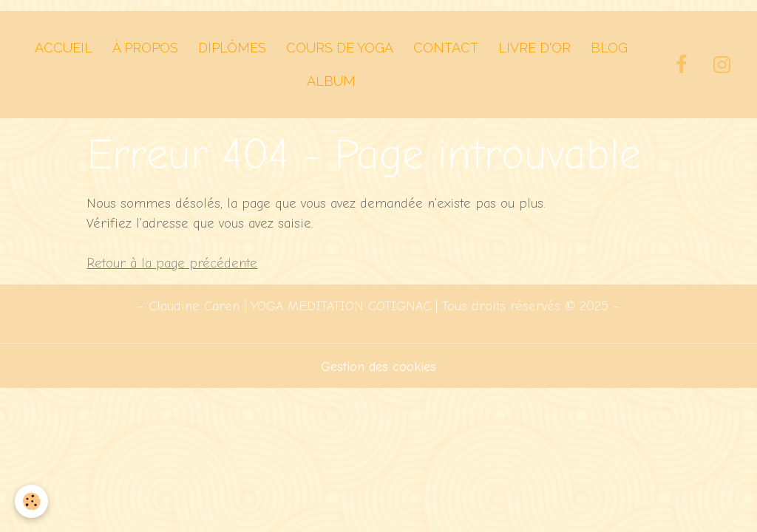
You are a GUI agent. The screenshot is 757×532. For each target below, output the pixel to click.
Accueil (64, 48)
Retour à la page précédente (172, 263)
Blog (609, 48)
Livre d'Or (534, 48)
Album (331, 81)
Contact (446, 48)
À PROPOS (145, 48)
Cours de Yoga (340, 48)
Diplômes (232, 48)
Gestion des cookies (378, 367)
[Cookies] (31, 501)
